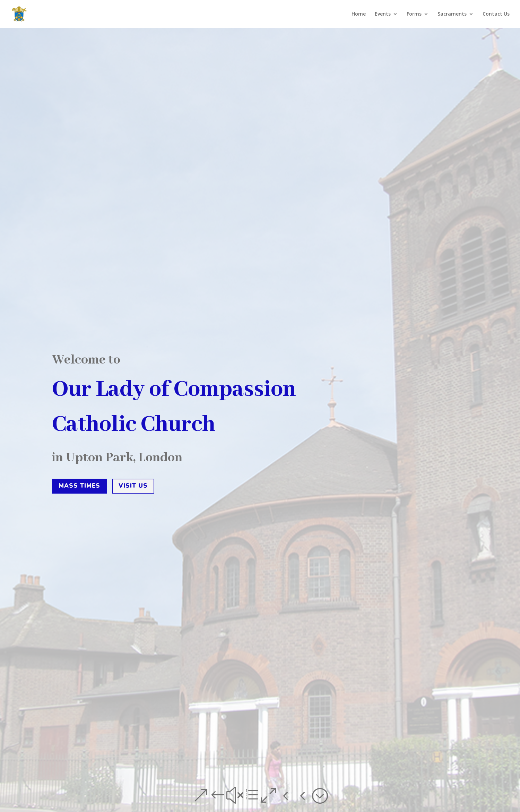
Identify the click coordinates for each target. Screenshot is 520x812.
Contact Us (496, 14)
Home (359, 14)
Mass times (79, 488)
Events (383, 14)
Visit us (133, 488)
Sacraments (452, 14)
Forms (414, 14)
